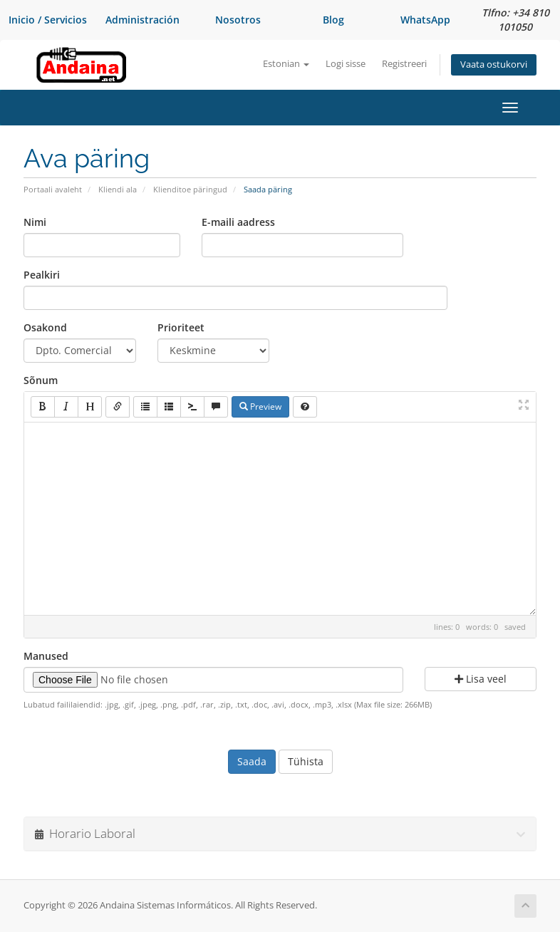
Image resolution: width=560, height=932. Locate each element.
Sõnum (41, 380)
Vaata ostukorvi (494, 64)
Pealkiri (42, 275)
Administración (142, 20)
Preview (260, 407)
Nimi (35, 222)
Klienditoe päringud (190, 189)
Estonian (286, 64)
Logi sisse (346, 64)
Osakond (45, 327)
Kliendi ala (118, 189)
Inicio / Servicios (48, 20)
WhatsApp (425, 20)
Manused (46, 656)
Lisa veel (481, 679)
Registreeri (404, 64)
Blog (333, 20)
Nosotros (238, 20)
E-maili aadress (238, 222)
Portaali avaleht (53, 189)
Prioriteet (181, 327)
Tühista (306, 761)
